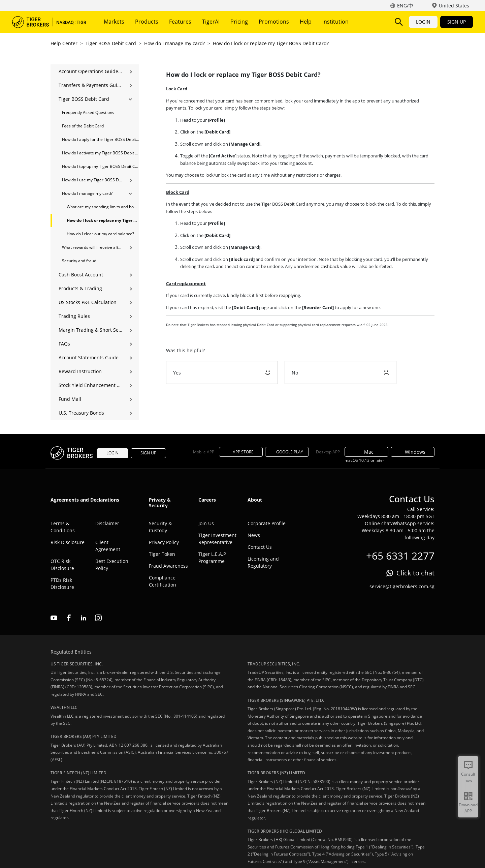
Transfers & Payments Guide (90, 85)
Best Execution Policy (112, 565)
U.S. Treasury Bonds (81, 413)
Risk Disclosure (68, 542)
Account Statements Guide (89, 357)
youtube (54, 618)
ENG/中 (405, 6)
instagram (98, 618)
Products (147, 22)
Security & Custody (160, 527)
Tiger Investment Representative (217, 539)
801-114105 (185, 716)
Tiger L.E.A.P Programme (212, 558)
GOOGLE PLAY (287, 452)
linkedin (84, 618)
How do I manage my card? (174, 43)
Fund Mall (70, 399)
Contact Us (260, 547)
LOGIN (423, 22)
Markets (114, 22)
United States (454, 6)
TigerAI (211, 22)
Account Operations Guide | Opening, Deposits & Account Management (90, 71)
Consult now (468, 777)
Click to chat (415, 573)
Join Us (206, 523)
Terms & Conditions (63, 527)
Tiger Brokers (49, 22)
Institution (335, 22)
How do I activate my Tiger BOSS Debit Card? (101, 153)
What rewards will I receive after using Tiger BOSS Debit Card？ (92, 247)
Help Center (64, 43)
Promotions (274, 22)
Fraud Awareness (168, 566)
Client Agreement (108, 546)
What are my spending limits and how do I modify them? (103, 207)
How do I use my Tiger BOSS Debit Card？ (92, 180)
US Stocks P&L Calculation (88, 302)
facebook (69, 618)
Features (180, 22)
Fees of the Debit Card (83, 126)
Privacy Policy (164, 542)
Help (306, 22)
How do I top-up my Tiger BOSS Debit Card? (101, 166)
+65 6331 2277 (400, 556)
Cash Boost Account (81, 275)
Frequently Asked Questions (88, 112)
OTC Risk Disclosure (62, 565)
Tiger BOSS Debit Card (111, 43)
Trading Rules (74, 316)
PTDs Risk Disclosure (62, 583)
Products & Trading (80, 288)
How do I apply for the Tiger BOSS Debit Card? (101, 139)
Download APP (468, 808)
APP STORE (241, 452)
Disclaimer (107, 523)
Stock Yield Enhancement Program (90, 385)
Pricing (239, 22)
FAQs (64, 344)
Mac (366, 452)
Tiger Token (162, 554)
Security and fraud (79, 261)
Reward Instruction (80, 371)
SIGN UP (457, 22)
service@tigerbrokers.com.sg (402, 586)
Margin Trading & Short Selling (90, 330)
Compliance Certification (163, 581)
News (254, 535)
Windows (413, 452)
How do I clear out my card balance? (100, 234)
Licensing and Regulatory (263, 562)
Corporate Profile (267, 523)
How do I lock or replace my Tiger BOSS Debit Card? (271, 43)
